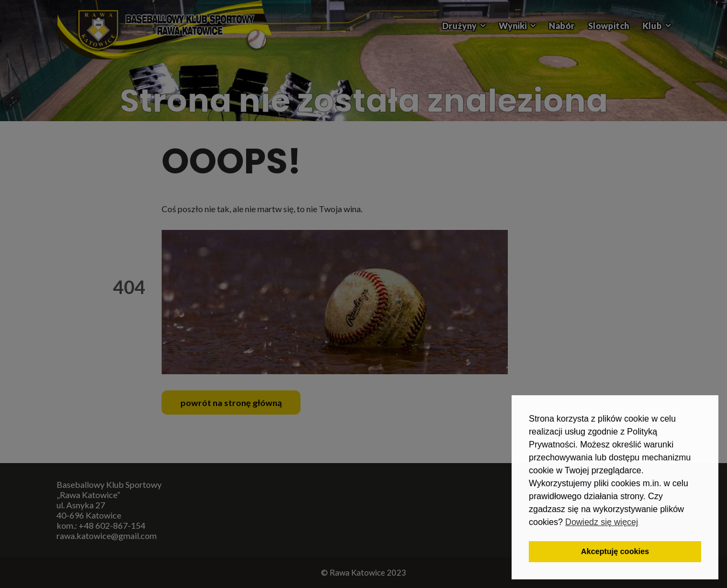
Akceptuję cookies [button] (615, 551)
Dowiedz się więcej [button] (602, 522)
